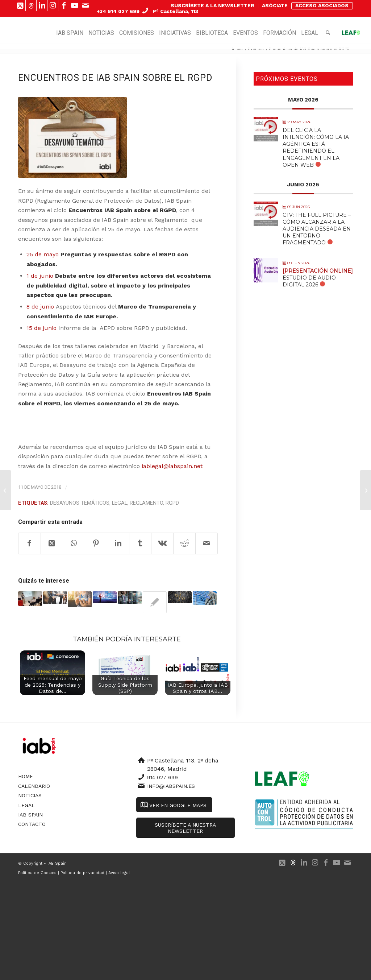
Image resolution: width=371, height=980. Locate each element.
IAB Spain (30, 815)
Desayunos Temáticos (80, 503)
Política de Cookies (37, 873)
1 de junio (40, 276)
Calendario (34, 786)
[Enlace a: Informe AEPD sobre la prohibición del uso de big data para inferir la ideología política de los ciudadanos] (130, 598)
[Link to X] (20, 5)
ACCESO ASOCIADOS (322, 5)
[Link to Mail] (86, 5)
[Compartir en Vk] (162, 543)
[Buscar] (328, 33)
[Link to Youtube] (74, 5)
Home (26, 776)
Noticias (30, 795)
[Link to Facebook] (64, 5)
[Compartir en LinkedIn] (118, 543)
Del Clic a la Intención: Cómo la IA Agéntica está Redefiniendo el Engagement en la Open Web (316, 148)
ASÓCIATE (275, 5)
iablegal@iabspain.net (172, 466)
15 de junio (41, 328)
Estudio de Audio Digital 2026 (318, 278)
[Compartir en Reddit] (184, 543)
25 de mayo (43, 254)
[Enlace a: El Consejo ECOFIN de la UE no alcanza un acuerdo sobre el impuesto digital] (180, 597)
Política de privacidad (82, 873)
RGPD (172, 503)
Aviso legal (119, 873)
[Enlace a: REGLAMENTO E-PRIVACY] (205, 598)
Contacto (32, 824)
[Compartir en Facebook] (30, 543)
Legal (120, 503)
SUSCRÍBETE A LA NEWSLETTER (212, 5)
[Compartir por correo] (207, 543)
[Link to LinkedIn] (42, 5)
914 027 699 (162, 777)
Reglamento (146, 503)
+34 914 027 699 (118, 11)
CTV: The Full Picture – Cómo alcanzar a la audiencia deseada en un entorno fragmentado (317, 229)
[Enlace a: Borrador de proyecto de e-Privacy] (105, 597)
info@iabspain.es (171, 786)
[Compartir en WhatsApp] (74, 543)
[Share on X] (52, 543)
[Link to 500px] (31, 5)
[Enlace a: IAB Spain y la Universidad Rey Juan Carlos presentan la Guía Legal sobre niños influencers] (155, 602)
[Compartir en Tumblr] (140, 543)
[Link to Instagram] (53, 5)
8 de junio (40, 307)
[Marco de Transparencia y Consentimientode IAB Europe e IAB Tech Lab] (365, 490)
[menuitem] (213, 6)
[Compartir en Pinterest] (96, 543)
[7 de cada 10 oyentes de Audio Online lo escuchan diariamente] (6, 490)
